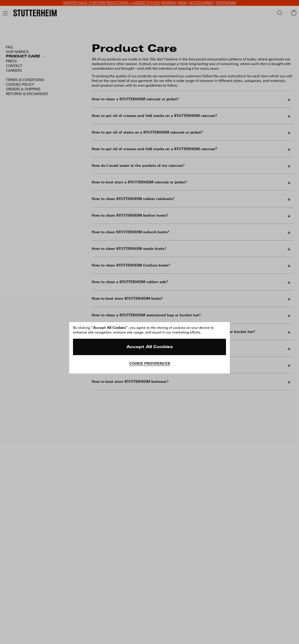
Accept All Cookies (150, 347)
